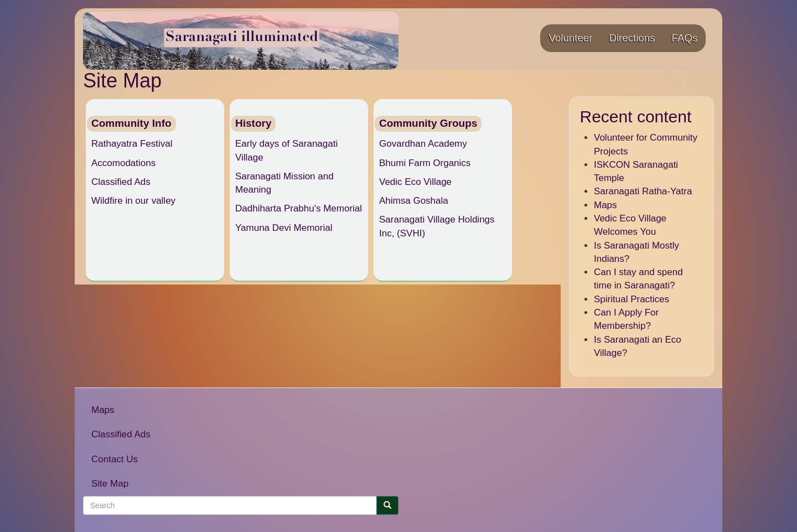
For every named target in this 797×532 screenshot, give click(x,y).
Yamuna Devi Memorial (284, 228)
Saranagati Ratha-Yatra (643, 191)
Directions (632, 38)
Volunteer (570, 38)
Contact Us (115, 459)
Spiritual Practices (632, 299)
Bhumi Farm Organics (425, 163)
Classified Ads (121, 182)
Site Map (110, 484)
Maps (605, 205)
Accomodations (123, 163)
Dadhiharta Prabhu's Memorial (299, 208)
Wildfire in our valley (133, 201)
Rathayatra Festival (132, 144)
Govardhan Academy (423, 144)
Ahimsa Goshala (414, 201)
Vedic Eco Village (415, 182)
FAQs (684, 38)
